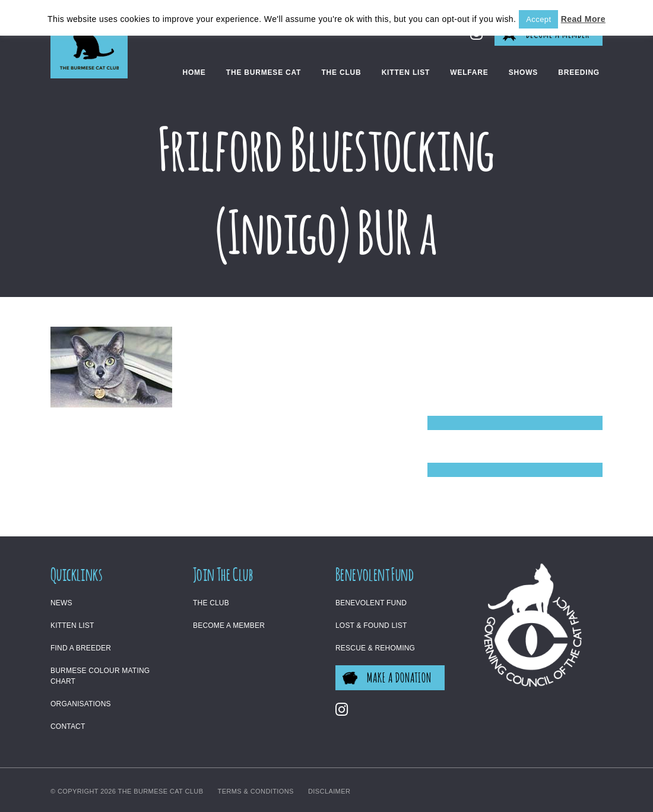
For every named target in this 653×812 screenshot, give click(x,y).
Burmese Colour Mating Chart (100, 676)
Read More (583, 19)
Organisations (81, 704)
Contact (68, 726)
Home (194, 72)
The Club (341, 72)
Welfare (469, 72)
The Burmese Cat (264, 72)
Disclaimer (329, 791)
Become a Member (229, 625)
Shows (523, 72)
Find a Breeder (81, 648)
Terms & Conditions (256, 791)
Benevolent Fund (371, 603)
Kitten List (406, 72)
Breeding (579, 72)
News (61, 603)
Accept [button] (538, 19)
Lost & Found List (371, 625)
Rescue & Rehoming (375, 648)
